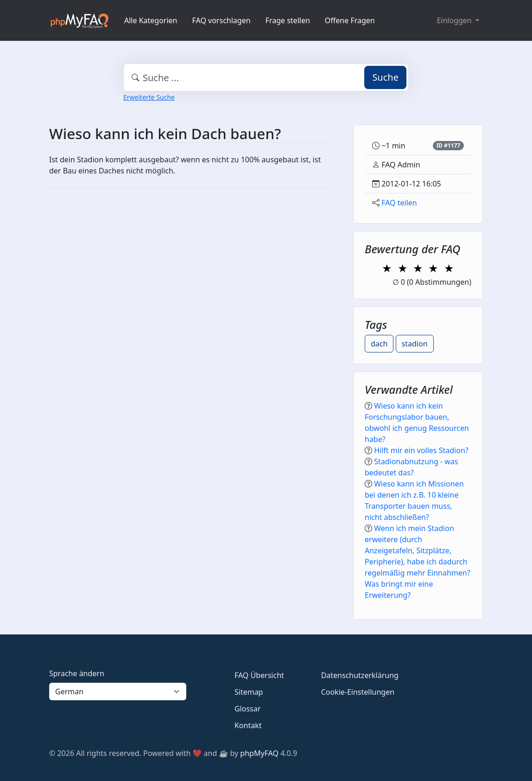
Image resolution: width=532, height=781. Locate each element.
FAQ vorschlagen (222, 20)
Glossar (247, 709)
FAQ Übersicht (259, 675)
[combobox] (266, 77)
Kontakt (248, 725)
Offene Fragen (350, 20)
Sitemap (249, 692)
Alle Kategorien (151, 20)
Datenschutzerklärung (360, 675)
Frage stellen (288, 20)
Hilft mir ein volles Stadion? (421, 450)
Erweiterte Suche (149, 97)
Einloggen (455, 20)
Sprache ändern (77, 673)
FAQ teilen (399, 203)
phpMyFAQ (259, 753)
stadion (415, 344)
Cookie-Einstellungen (358, 692)
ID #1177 (448, 145)
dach (379, 344)
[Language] (118, 691)
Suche (385, 77)
